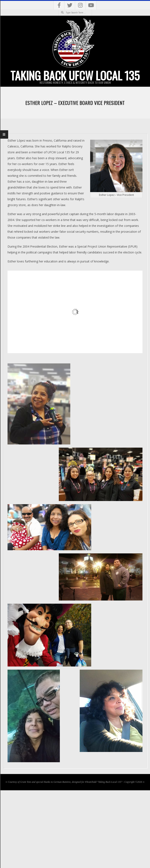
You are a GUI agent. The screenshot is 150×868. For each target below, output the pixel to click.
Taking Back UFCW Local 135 (75, 75)
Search (58, 10)
